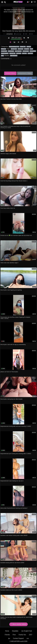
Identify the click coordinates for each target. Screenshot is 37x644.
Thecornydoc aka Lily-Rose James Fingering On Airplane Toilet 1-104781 (15, 318)
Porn (14, 635)
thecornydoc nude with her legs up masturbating (13, 344)
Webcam (4, 49)
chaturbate (11, 51)
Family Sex (22, 635)
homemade (26, 51)
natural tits (12, 53)
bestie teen (14, 49)
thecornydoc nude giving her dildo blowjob (11, 399)
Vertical (29, 47)
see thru (24, 53)
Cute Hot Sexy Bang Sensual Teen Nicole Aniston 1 (14, 181)
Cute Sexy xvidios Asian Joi (8, 208)
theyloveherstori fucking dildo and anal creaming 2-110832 (16, 426)
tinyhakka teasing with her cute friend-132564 (12, 563)
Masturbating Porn (14, 47)
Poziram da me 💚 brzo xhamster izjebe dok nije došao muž (16, 235)
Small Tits (23, 47)
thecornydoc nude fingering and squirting (11, 290)
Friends (7, 635)
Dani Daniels (14, 56)
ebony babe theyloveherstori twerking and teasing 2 (14, 508)
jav (9, 638)
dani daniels (18, 51)
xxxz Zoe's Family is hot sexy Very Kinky (11, 99)
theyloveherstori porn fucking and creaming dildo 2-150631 (16, 454)
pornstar (19, 53)
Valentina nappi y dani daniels (8, 154)
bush (31, 49)
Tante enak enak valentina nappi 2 (9, 263)
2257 (31, 635)
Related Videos (10, 73)
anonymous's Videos (25, 73)
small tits (30, 53)
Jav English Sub (27, 631)
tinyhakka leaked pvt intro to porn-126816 (11, 590)
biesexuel (21, 49)
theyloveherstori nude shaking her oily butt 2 (12, 481)
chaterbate (4, 51)
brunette (27, 49)
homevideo (33, 51)
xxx (28, 638)
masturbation (5, 53)
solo (2, 56)
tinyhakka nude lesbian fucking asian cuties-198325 (14, 535)
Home (7, 631)
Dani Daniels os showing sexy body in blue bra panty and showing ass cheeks (15, 127)
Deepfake (15, 631)
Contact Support (18, 638)
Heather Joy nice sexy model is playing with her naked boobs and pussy (16, 618)
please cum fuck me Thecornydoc (9, 372)
